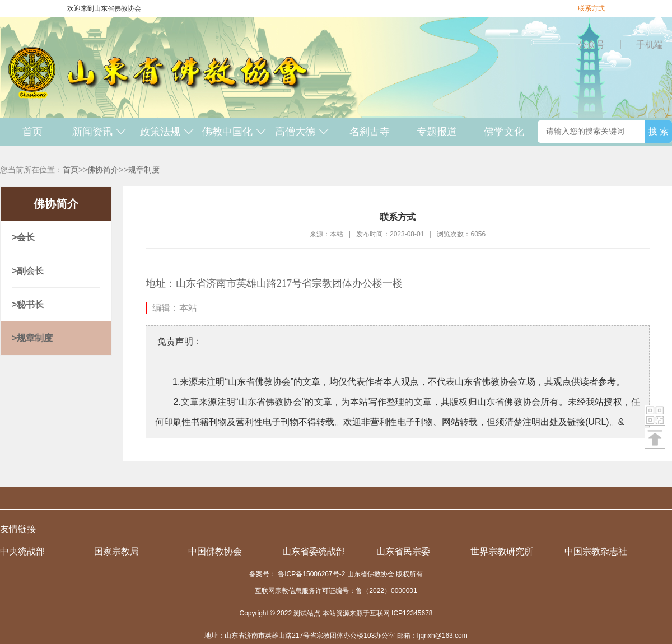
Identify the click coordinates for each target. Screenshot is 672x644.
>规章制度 (32, 338)
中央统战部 (22, 551)
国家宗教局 (116, 551)
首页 (32, 132)
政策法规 (167, 132)
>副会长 (28, 271)
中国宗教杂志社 (596, 551)
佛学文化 (504, 132)
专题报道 (437, 132)
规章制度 (144, 170)
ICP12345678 (412, 613)
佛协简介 (103, 170)
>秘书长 (28, 304)
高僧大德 (302, 132)
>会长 (23, 237)
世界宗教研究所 (502, 551)
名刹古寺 (370, 132)
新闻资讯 (99, 132)
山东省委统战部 (314, 551)
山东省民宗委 (403, 551)
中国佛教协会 (215, 551)
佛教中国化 (234, 132)
